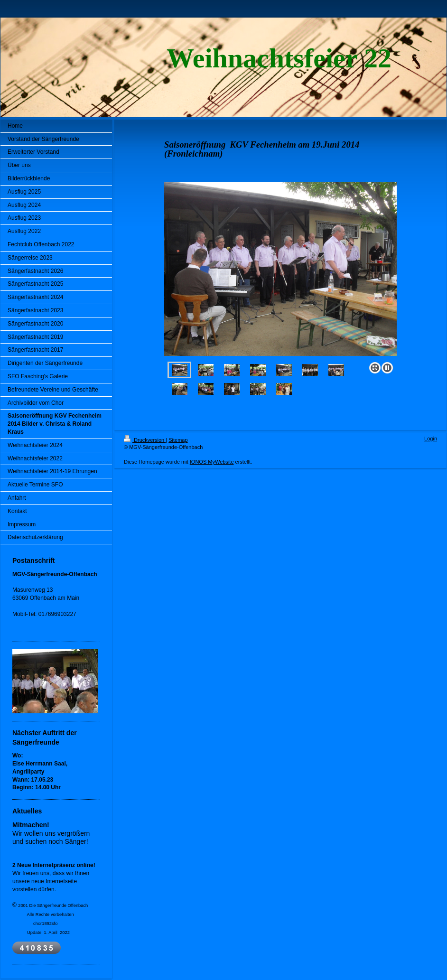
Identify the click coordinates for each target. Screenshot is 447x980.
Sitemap (178, 440)
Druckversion (145, 440)
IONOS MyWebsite (212, 462)
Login (431, 439)
